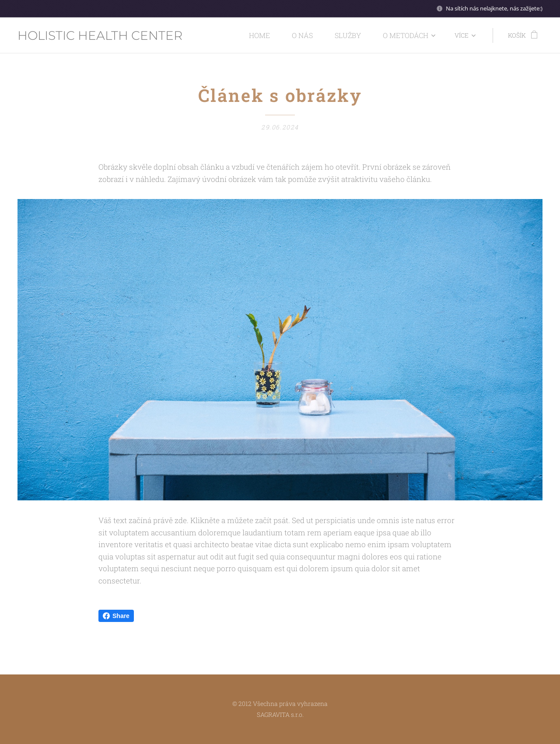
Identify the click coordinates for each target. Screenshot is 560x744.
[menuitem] (225, 35)
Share (116, 616)
